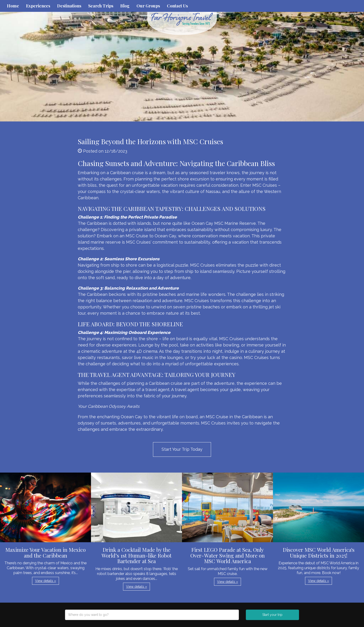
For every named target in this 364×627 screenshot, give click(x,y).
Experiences (38, 6)
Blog (125, 6)
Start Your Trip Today (182, 449)
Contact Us (177, 6)
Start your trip (272, 615)
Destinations (69, 6)
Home (13, 6)
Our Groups (148, 6)
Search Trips (101, 6)
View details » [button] (45, 581)
